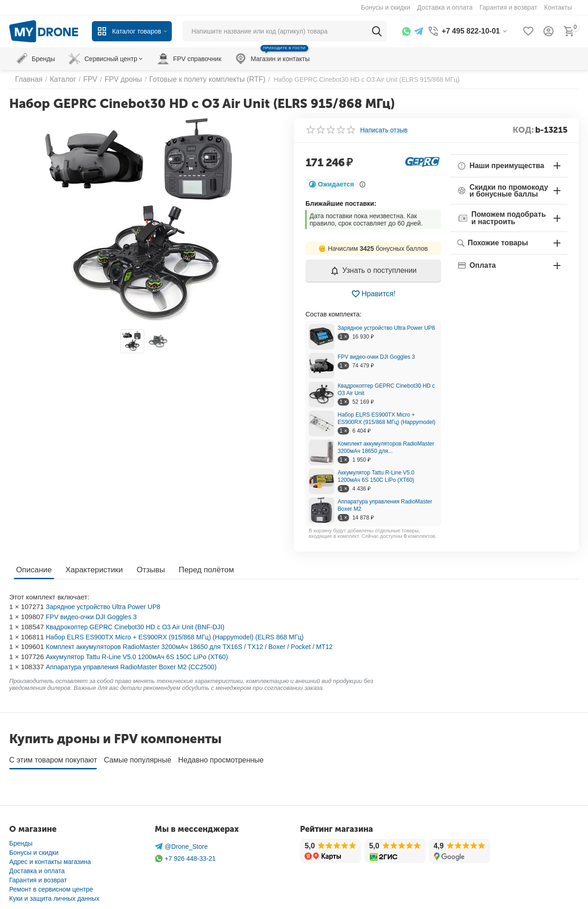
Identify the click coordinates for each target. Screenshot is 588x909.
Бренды (21, 840)
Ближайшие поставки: (341, 203)
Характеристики (91, 569)
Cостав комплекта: (334, 314)
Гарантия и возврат (38, 877)
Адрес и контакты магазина (50, 858)
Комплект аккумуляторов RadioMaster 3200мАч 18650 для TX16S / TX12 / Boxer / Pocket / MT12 (198, 646)
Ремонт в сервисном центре (51, 886)
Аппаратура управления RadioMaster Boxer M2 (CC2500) (137, 667)
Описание (33, 569)
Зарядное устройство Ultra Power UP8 (386, 328)
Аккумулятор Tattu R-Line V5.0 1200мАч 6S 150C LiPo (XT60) (143, 657)
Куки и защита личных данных (54, 895)
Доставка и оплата (37, 868)
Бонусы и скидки (34, 849)
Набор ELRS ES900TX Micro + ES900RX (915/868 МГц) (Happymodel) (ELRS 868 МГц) (183, 637)
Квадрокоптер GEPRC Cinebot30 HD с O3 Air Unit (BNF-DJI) (141, 627)
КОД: (523, 130)
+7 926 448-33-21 (185, 855)
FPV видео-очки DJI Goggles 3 (376, 357)
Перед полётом (199, 569)
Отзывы (145, 569)
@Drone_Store (181, 844)
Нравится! (373, 294)
